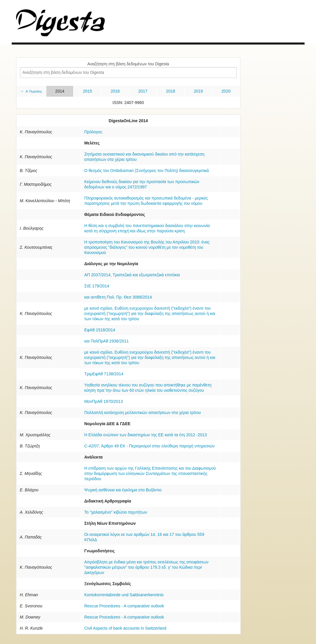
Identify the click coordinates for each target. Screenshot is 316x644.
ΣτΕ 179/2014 (97, 286)
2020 (226, 91)
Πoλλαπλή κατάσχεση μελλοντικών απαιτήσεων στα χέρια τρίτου (143, 413)
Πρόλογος (93, 132)
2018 (171, 91)
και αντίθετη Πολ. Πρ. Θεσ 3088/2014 (118, 297)
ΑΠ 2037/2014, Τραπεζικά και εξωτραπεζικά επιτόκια (132, 275)
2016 (115, 91)
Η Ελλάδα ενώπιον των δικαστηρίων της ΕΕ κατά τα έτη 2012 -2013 (146, 435)
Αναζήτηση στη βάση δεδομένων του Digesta (128, 64)
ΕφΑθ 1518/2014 (100, 330)
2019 (198, 91)
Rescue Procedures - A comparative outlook (124, 606)
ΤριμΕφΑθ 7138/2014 (104, 374)
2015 (87, 91)
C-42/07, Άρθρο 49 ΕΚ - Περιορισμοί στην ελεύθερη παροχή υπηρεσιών (150, 446)
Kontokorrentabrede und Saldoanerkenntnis (124, 595)
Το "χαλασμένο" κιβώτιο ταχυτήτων (116, 512)
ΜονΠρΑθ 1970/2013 (104, 401)
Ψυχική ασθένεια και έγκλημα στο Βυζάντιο (123, 490)
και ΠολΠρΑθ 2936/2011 (107, 341)
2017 (143, 91)
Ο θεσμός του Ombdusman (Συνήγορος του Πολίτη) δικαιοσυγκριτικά (147, 171)
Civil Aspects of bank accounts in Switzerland (125, 628)
